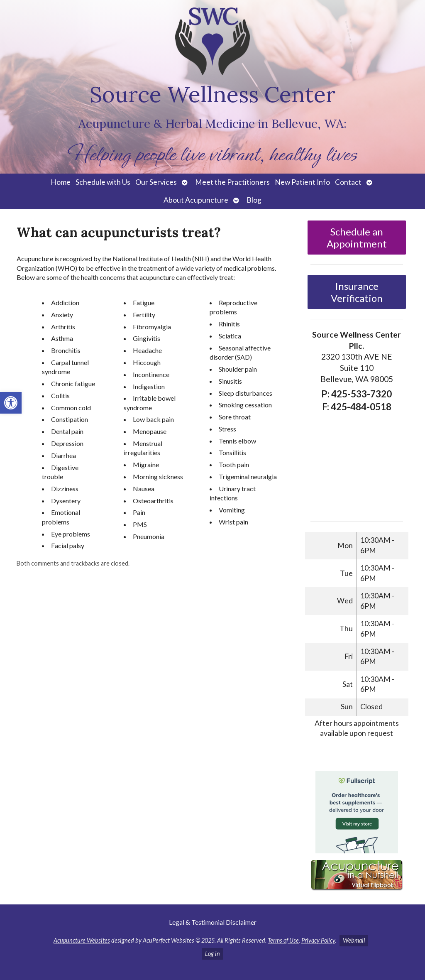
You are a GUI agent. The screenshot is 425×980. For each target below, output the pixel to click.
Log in (212, 954)
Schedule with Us (103, 182)
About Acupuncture (196, 200)
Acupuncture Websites (82, 940)
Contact (348, 182)
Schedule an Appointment (357, 238)
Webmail (354, 940)
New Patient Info (302, 182)
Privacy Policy (318, 940)
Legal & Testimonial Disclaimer (213, 922)
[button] (11, 403)
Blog (254, 200)
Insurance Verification (357, 292)
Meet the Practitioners (232, 182)
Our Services (156, 182)
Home (61, 182)
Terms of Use (283, 940)
